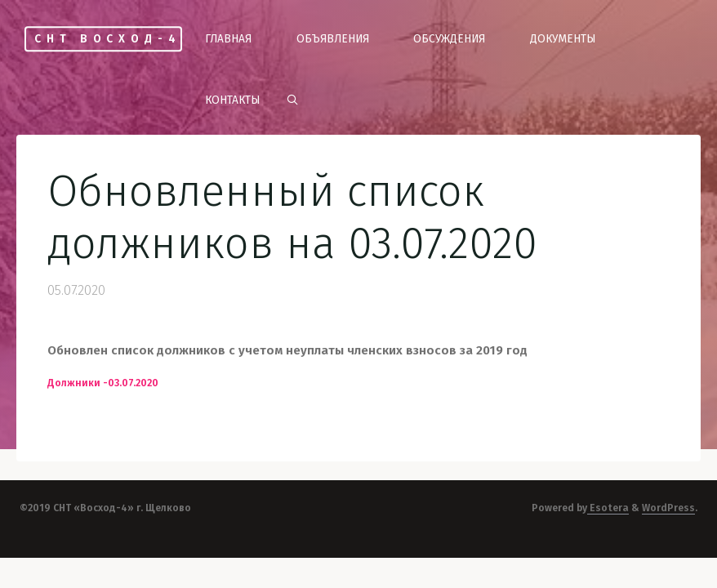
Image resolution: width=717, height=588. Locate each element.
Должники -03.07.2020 (103, 383)
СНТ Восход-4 (107, 39)
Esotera (608, 508)
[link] (292, 100)
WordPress (668, 508)
